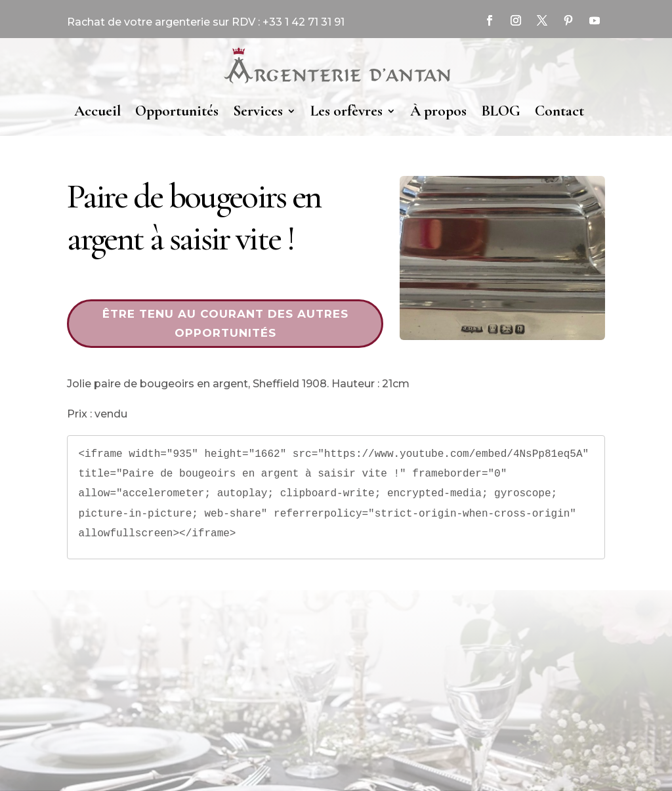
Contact (559, 111)
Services (258, 111)
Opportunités (177, 111)
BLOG (501, 111)
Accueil (97, 111)
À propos (438, 111)
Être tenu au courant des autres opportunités (225, 323)
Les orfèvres (346, 111)
